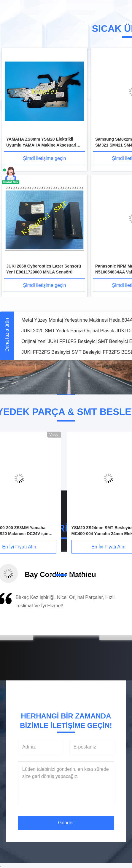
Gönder (66, 823)
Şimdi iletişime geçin (45, 158)
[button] (26, 612)
